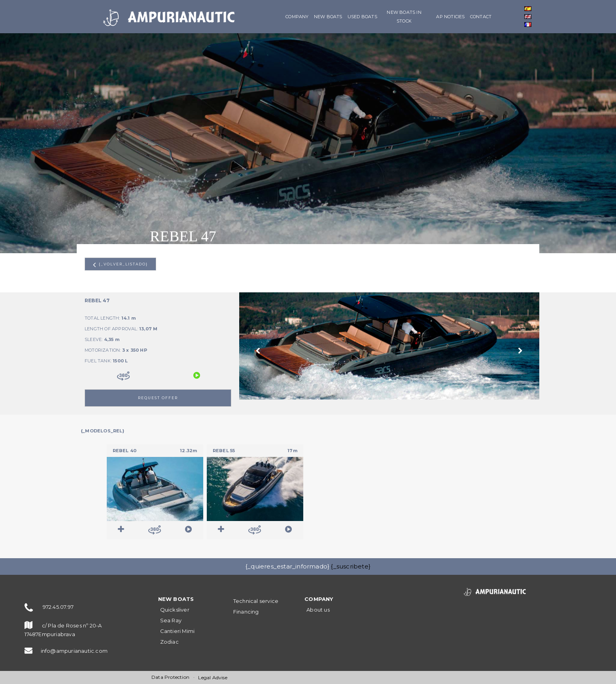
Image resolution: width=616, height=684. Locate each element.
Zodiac (169, 642)
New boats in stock (404, 17)
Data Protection (170, 677)
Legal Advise (213, 677)
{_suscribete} (351, 566)
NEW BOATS (328, 17)
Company (297, 17)
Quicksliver (175, 610)
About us (318, 610)
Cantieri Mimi (178, 631)
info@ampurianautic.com (74, 651)
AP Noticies (450, 17)
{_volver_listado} (120, 265)
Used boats (362, 17)
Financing (246, 612)
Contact (481, 17)
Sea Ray (171, 620)
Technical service (256, 601)
